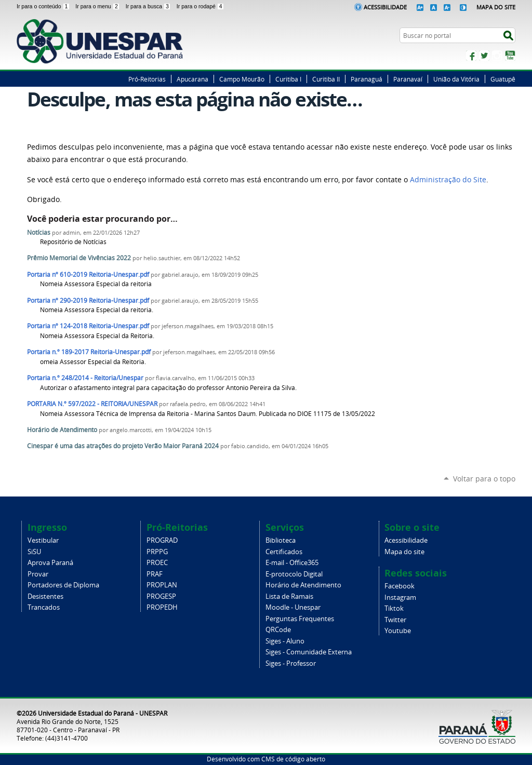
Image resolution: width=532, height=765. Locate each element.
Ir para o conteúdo (44, 6)
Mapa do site (404, 552)
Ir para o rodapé (201, 6)
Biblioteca (281, 540)
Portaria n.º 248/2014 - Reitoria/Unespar (85, 378)
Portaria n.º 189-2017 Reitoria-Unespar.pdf (89, 352)
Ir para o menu (98, 6)
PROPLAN (162, 585)
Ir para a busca (149, 6)
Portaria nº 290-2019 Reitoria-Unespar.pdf (88, 300)
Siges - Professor (291, 663)
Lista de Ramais (289, 596)
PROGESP (161, 596)
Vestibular (43, 540)
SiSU (34, 552)
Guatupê (503, 79)
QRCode (278, 630)
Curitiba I (288, 79)
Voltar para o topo (484, 479)
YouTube (510, 56)
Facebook (471, 56)
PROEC (157, 563)
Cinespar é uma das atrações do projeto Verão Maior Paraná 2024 (123, 446)
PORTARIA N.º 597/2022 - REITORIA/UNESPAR (92, 404)
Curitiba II (326, 79)
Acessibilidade (385, 7)
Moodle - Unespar (293, 607)
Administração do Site (448, 180)
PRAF (155, 574)
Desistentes (45, 596)
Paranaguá (367, 79)
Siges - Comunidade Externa (309, 652)
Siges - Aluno (285, 641)
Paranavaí (408, 79)
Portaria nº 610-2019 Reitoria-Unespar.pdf (88, 274)
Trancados (44, 607)
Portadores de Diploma (63, 585)
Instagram (497, 56)
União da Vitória (456, 79)
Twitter (484, 56)
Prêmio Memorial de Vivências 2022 (79, 258)
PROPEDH (162, 607)
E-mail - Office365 (292, 563)
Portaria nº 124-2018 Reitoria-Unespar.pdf (88, 326)
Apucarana (192, 79)
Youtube (398, 631)
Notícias (39, 232)
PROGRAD (162, 540)
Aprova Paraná (50, 563)
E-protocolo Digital (294, 574)
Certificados (284, 552)
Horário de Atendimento (62, 430)
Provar (38, 574)
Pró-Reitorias (147, 79)
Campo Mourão (242, 79)
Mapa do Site (496, 7)
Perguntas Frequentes (300, 619)
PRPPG (157, 552)
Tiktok (394, 608)
